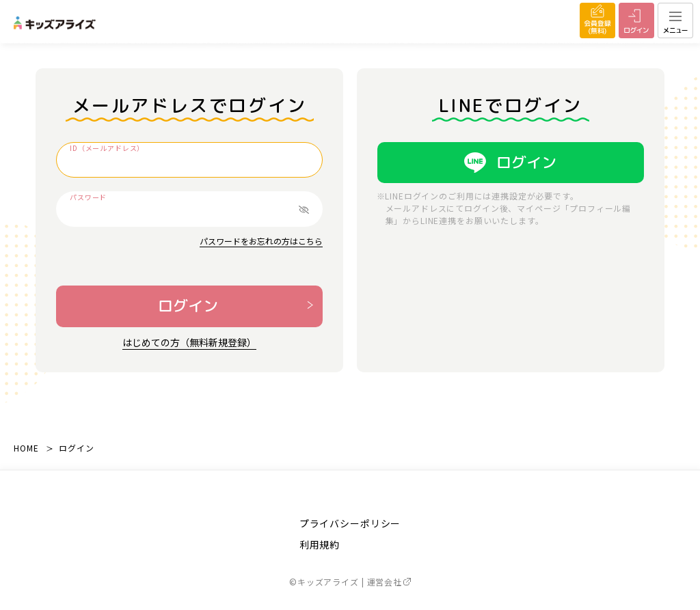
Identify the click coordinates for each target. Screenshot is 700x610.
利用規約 (320, 544)
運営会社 (389, 582)
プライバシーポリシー (350, 523)
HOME (26, 448)
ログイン (188, 306)
